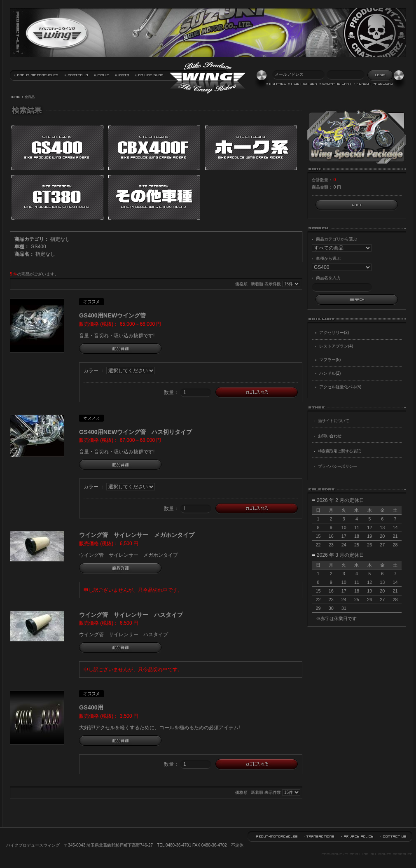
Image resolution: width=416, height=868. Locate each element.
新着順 (257, 284)
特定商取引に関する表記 (339, 451)
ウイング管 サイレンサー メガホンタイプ (137, 535)
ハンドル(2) (330, 373)
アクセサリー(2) (334, 332)
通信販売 (150, 76)
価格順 (241, 284)
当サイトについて (36, 76)
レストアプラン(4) (336, 346)
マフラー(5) (330, 360)
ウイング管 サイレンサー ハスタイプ (131, 615)
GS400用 (91, 707)
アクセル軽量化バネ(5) (340, 387)
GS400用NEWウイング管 (112, 315)
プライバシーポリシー (337, 466)
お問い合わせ (330, 436)
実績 (77, 76)
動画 (102, 76)
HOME (15, 97)
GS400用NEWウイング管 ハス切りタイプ (136, 432)
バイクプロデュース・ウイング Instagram (122, 76)
